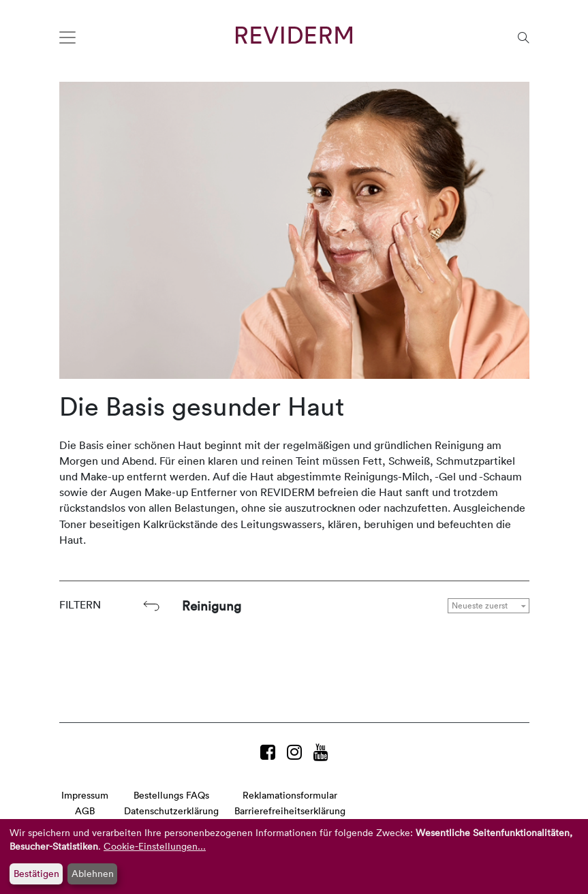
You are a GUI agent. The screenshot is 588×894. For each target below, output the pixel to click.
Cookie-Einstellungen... (155, 846)
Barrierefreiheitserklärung (290, 811)
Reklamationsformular (290, 795)
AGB (85, 811)
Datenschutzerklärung (171, 811)
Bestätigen (36, 873)
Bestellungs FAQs (171, 795)
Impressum (85, 795)
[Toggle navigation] (67, 37)
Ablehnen (93, 873)
